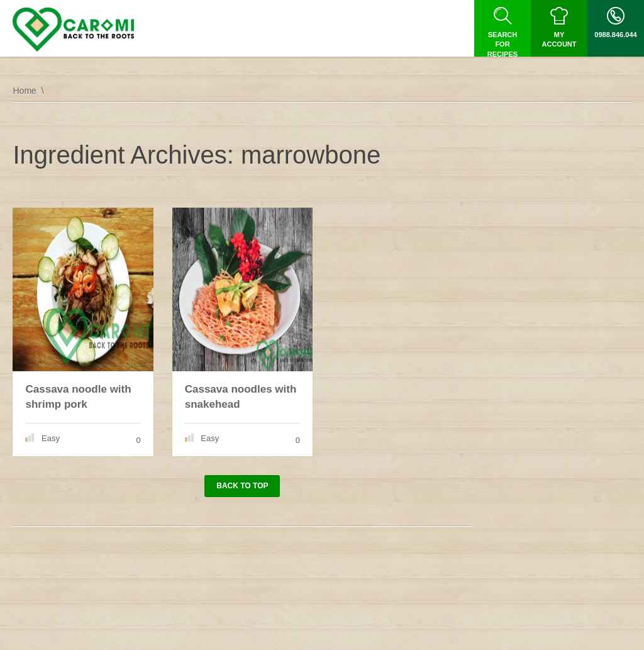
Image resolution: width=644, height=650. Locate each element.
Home (24, 91)
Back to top (242, 486)
